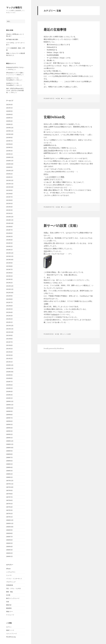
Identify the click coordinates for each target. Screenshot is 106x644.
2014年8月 (9, 227)
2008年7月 (9, 457)
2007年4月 (9, 507)
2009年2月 (9, 434)
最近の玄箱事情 (55, 29)
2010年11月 (10, 368)
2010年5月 (9, 388)
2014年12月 (10, 217)
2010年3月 (9, 395)
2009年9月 (9, 411)
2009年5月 (9, 424)
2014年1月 (9, 250)
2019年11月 (10, 131)
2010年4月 (9, 392)
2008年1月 (9, 477)
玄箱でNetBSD (49, 150)
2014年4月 (9, 240)
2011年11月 (10, 329)
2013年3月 (9, 279)
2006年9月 (9, 530)
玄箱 (8, 602)
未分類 (8, 595)
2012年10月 (10, 293)
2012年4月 (9, 312)
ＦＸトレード (10, 615)
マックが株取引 (14, 7)
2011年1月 (9, 362)
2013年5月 (9, 276)
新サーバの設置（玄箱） (62, 225)
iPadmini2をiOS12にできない (15, 67)
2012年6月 (9, 306)
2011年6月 (9, 345)
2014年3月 (9, 243)
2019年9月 (9, 138)
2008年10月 (10, 448)
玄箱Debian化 (54, 117)
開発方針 (9, 605)
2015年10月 (10, 187)
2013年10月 (10, 260)
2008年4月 (9, 467)
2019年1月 (9, 154)
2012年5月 (9, 309)
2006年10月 (10, 527)
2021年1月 (9, 108)
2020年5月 (9, 118)
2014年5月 (9, 236)
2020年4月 (9, 121)
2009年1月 (9, 438)
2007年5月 (9, 504)
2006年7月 (9, 537)
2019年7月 (9, 141)
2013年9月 (9, 263)
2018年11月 (10, 161)
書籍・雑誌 (10, 592)
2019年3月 (9, 151)
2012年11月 (10, 289)
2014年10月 (10, 223)
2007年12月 (10, 481)
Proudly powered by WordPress (54, 348)
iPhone (8, 569)
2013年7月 (9, 269)
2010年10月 (10, 372)
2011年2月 (9, 359)
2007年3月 (9, 510)
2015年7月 (9, 197)
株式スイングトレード (13, 598)
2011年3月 (9, 355)
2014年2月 (9, 246)
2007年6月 (9, 500)
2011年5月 (9, 349)
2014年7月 (9, 230)
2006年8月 (9, 533)
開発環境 (9, 608)
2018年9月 (9, 167)
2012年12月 (10, 286)
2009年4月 (9, 428)
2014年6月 (9, 233)
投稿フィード (10, 630)
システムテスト (11, 572)
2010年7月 (9, 382)
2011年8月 (9, 339)
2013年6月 (9, 273)
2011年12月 (10, 326)
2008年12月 (10, 441)
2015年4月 (9, 207)
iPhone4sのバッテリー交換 (14, 73)
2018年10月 (10, 164)
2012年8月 (9, 299)
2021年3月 (9, 105)
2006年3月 (9, 550)
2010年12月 (10, 365)
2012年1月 (9, 322)
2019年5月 (9, 147)
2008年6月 (9, 461)
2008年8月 (9, 454)
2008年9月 (9, 451)
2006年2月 (9, 553)
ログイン (9, 627)
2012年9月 (9, 296)
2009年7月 (9, 418)
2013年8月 (9, 266)
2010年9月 (9, 375)
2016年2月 (9, 174)
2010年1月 (9, 398)
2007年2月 (9, 514)
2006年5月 (9, 543)
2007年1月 (9, 517)
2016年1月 (9, 177)
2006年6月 (9, 540)
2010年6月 (9, 385)
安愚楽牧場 (10, 585)
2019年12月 (10, 128)
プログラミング (11, 582)
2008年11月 (10, 444)
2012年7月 (9, 302)
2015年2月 (9, 213)
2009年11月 (10, 405)
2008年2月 (9, 474)
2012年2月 (9, 319)
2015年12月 (10, 180)
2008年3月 (9, 471)
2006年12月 (10, 520)
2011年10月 (10, 332)
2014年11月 (10, 220)
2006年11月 (10, 523)
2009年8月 (9, 415)
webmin (55, 314)
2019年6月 (9, 144)
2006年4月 (9, 547)
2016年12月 (10, 171)
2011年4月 (9, 352)
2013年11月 (10, 256)
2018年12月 (10, 157)
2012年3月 (9, 316)
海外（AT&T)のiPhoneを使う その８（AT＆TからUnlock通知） (16, 90)
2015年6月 (9, 200)
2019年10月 (10, 134)
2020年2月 (9, 124)
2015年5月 (9, 204)
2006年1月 (9, 556)
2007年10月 (10, 487)
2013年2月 (9, 283)
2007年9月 (9, 490)
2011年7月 (9, 342)
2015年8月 (9, 194)
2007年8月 (9, 494)
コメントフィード (12, 634)
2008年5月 (9, 464)
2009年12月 (10, 401)
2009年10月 (10, 408)
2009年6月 (9, 421)
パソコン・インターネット (14, 579)
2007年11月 (10, 484)
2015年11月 (10, 184)
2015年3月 (9, 210)
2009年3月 (9, 431)
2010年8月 (9, 378)
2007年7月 (9, 497)
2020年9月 (9, 111)
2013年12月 (10, 253)
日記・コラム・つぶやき (13, 588)
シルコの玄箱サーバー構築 (55, 177)
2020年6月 (9, 114)
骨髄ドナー (10, 612)
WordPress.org (11, 637)
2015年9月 (9, 190)
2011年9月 (9, 335)
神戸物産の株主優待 (12, 39)
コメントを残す (67, 98)
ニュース (9, 575)
